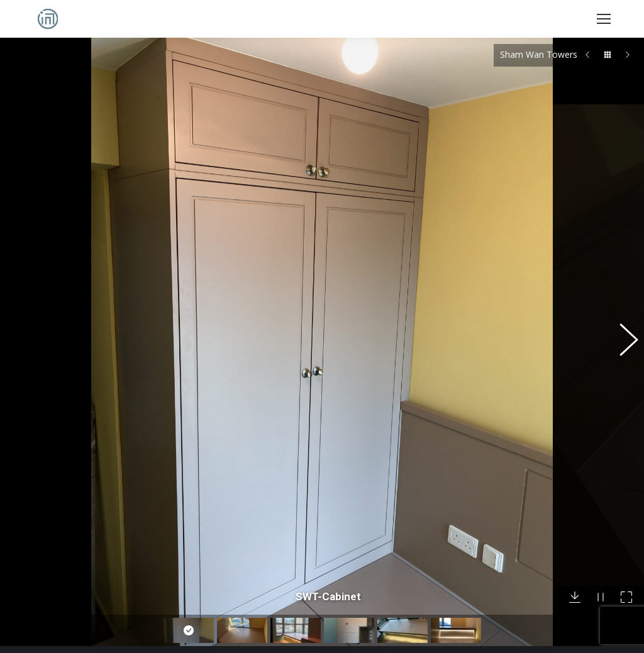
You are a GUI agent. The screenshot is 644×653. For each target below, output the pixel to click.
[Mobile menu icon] (604, 19)
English (208, 613)
